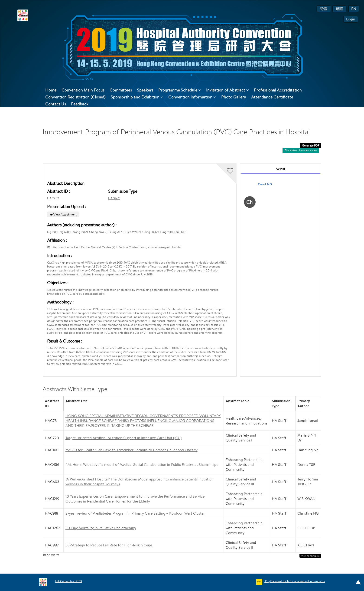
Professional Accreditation (278, 90)
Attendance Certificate (272, 97)
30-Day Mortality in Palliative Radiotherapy (101, 528)
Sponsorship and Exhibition (137, 97)
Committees (121, 90)
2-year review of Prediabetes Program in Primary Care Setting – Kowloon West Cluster (135, 513)
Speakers (145, 90)
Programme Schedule (180, 90)
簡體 (324, 9)
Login (351, 19)
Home (51, 90)
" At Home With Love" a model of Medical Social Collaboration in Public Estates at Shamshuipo (142, 465)
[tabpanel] (281, 270)
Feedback (80, 104)
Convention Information (192, 97)
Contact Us (56, 104)
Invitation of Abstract (227, 90)
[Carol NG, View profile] (250, 203)
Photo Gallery (234, 97)
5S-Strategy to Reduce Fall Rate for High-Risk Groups (109, 545)
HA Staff (114, 198)
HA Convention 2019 (69, 581)
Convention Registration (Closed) (75, 97)
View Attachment (63, 214)
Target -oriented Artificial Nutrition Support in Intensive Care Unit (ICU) (123, 438)
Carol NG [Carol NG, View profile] (265, 184)
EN (354, 9)
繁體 (340, 9)
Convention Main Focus (83, 90)
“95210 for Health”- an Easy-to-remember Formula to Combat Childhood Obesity (132, 450)
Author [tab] (281, 169)
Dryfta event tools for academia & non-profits (295, 581)
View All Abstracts (310, 556)
